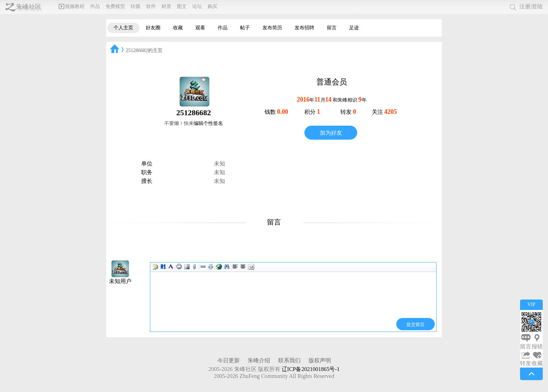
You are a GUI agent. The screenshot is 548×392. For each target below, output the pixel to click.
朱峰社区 (29, 7)
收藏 (178, 28)
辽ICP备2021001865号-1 (311, 369)
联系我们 (289, 360)
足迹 (354, 28)
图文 (182, 6)
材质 (166, 6)
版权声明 (320, 360)
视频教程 (72, 6)
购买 (212, 6)
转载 (136, 6)
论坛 (197, 6)
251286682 (194, 113)
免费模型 (115, 6)
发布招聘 (304, 28)
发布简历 (272, 28)
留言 (332, 28)
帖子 (245, 28)
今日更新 (229, 360)
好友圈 (153, 28)
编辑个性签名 (208, 123)
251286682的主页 (144, 50)
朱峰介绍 (259, 360)
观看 (200, 28)
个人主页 (123, 28)
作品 (95, 6)
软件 (151, 6)
